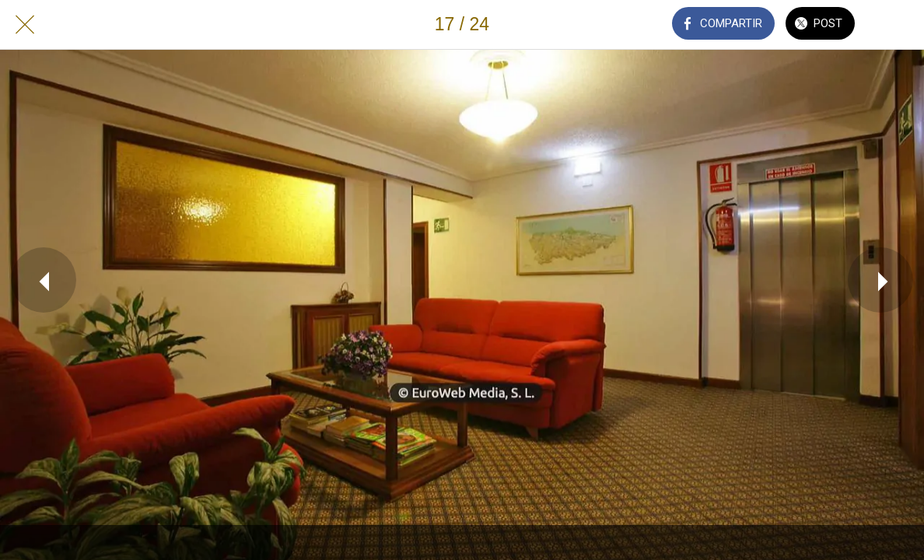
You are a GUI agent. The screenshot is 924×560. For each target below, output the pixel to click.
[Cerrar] (25, 25)
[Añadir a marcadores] (899, 25)
